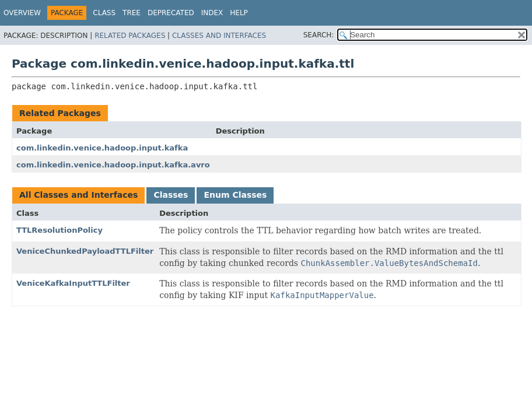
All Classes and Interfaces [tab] (78, 195)
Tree (132, 13)
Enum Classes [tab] (235, 195)
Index (212, 13)
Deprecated (171, 13)
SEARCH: (319, 35)
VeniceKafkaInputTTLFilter (73, 283)
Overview (22, 13)
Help (239, 13)
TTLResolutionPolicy (60, 230)
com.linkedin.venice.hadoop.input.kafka (102, 148)
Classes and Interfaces (219, 36)
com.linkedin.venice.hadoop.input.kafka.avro (113, 165)
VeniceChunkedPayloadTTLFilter (85, 251)
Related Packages (130, 36)
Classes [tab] (171, 195)
